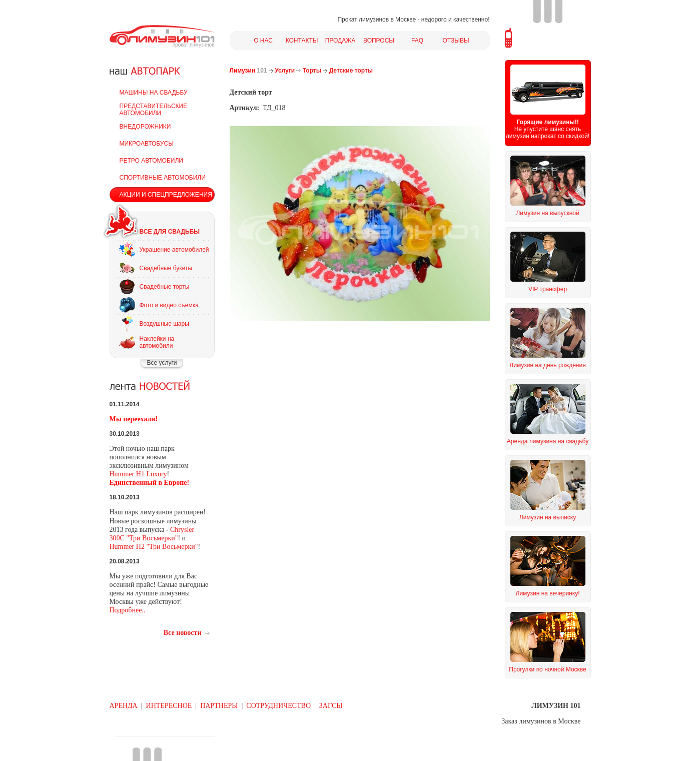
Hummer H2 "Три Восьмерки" (154, 547)
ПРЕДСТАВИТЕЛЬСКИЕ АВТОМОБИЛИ (154, 110)
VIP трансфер (548, 289)
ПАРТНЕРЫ (219, 706)
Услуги (285, 71)
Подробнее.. (128, 610)
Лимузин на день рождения (547, 365)
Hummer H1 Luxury (138, 474)
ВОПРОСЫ (379, 41)
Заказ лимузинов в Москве (541, 721)
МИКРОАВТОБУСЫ (147, 144)
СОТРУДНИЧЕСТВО (278, 706)
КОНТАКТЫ (302, 41)
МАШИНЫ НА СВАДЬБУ (154, 93)
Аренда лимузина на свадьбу (548, 441)
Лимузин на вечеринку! (548, 593)
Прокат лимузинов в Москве (377, 20)
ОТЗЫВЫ (456, 41)
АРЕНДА (124, 706)
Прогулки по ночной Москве (547, 669)
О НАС (263, 41)
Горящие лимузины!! (547, 122)
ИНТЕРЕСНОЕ (169, 706)
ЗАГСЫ (331, 706)
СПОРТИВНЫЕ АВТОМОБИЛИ (163, 178)
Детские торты (351, 71)
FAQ (417, 41)
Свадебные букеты (166, 268)
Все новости (183, 633)
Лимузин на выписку (548, 517)
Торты (312, 71)
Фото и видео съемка (169, 305)
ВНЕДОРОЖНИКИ (145, 127)
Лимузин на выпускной (547, 213)
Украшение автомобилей (174, 250)
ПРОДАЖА (340, 41)
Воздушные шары (164, 324)
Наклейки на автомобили (157, 342)
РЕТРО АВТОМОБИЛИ (151, 161)
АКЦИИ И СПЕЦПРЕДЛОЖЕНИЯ (166, 195)
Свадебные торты (165, 287)
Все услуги (162, 363)
